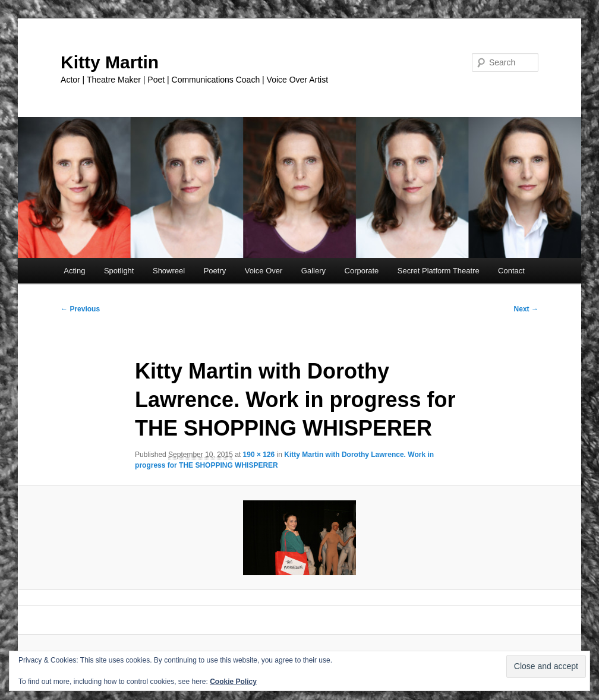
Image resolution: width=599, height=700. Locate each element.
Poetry (215, 271)
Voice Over (264, 271)
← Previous (80, 309)
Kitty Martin (110, 62)
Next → (526, 309)
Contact (511, 271)
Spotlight (119, 271)
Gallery (313, 271)
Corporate (362, 271)
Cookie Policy (233, 682)
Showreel (169, 271)
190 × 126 (259, 455)
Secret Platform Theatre (439, 271)
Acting (74, 271)
